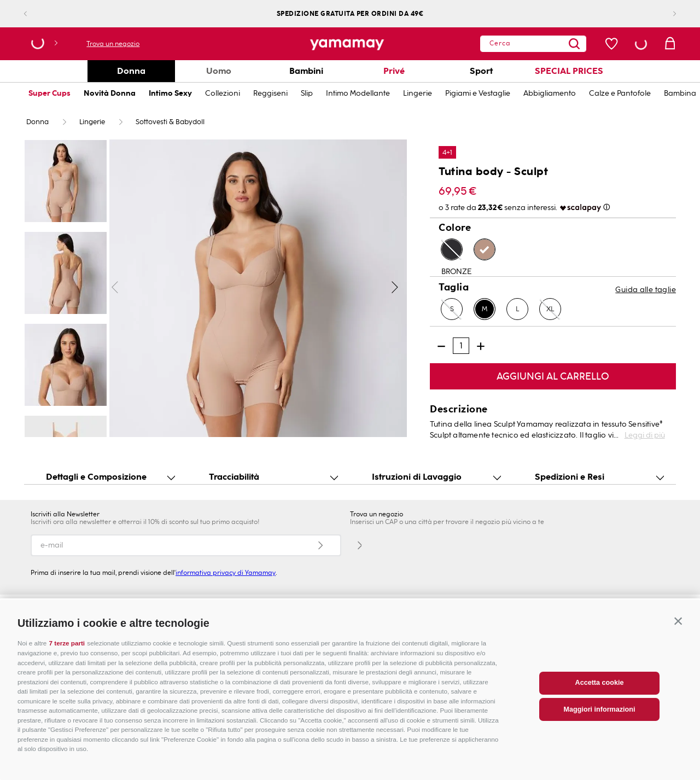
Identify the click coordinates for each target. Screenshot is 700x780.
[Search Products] (553, 44)
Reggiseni (270, 93)
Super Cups (49, 93)
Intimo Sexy (170, 93)
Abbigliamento (550, 93)
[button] (678, 641)
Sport (481, 71)
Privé (394, 71)
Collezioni (223, 93)
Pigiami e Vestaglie (478, 93)
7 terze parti (67, 663)
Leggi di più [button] (645, 435)
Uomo (219, 71)
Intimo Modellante (358, 93)
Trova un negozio (113, 44)
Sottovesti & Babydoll (170, 122)
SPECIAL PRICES (569, 71)
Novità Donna (110, 93)
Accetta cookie (600, 702)
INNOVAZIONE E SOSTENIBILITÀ (310, 610)
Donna (131, 71)
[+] (481, 346)
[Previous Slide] (34, 14)
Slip (307, 93)
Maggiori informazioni (600, 729)
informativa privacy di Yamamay (226, 573)
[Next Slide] (666, 14)
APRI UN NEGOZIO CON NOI (97, 610)
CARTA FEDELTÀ (497, 610)
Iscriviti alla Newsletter (65, 514)
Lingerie (418, 93)
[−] (441, 346)
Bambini (306, 71)
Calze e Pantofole (620, 93)
